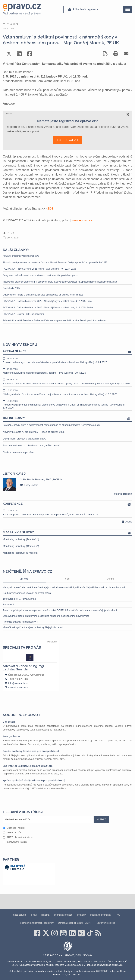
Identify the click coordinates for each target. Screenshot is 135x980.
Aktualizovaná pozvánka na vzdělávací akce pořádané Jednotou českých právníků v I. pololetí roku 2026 (55, 262)
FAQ (118, 915)
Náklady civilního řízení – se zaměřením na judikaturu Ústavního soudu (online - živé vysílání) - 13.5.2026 (67, 392)
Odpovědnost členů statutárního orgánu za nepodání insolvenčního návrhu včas (46, 616)
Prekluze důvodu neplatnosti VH (20, 622)
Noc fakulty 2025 (11, 288)
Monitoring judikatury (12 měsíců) (21, 546)
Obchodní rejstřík (14, 828)
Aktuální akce (67, 352)
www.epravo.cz (82, 220)
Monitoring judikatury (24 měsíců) (21, 539)
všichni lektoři (123, 494)
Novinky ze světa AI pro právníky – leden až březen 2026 (34, 432)
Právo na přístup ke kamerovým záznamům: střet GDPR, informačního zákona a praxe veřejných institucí (60, 610)
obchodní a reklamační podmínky (37, 923)
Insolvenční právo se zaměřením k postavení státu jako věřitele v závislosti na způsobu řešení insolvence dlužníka (60, 282)
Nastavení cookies (106, 923)
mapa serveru (19, 915)
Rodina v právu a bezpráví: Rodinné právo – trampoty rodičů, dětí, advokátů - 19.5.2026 (67, 513)
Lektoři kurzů (14, 474)
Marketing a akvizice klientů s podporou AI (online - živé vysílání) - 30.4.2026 (67, 371)
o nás (34, 915)
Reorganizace (11, 736)
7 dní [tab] (67, 579)
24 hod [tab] (24, 579)
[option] (67, 484)
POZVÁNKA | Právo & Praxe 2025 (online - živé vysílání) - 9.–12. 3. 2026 (39, 269)
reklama (45, 915)
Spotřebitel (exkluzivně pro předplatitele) (28, 766)
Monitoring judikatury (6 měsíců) (20, 553)
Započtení (8, 604)
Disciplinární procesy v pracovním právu (24, 439)
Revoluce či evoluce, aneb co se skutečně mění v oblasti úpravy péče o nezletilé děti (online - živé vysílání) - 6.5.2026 (67, 381)
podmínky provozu (63, 915)
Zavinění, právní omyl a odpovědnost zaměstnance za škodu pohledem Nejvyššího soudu (51, 425)
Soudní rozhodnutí (22, 715)
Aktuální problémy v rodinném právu (21, 256)
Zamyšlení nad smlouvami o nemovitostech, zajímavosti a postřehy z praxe (40, 275)
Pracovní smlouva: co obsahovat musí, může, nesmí (31, 445)
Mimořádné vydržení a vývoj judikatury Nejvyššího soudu (34, 627)
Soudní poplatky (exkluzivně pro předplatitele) (31, 751)
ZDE (51, 209)
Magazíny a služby (67, 533)
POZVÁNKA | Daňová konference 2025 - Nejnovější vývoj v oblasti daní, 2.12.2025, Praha (48, 308)
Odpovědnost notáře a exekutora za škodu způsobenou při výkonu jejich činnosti (43, 295)
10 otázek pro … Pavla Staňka (19, 599)
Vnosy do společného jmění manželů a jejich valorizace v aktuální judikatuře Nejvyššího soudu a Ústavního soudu (64, 587)
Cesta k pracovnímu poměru (18, 452)
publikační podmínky (100, 915)
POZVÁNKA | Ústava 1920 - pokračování (23, 314)
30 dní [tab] (111, 579)
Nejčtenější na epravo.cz (27, 571)
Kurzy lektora (29, 485)
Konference (67, 504)
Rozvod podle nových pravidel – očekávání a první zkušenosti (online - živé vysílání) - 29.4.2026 (67, 360)
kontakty (82, 915)
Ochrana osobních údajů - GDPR (75, 923)
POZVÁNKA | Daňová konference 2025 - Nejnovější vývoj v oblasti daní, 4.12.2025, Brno (47, 301)
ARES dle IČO (13, 833)
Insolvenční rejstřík (15, 842)
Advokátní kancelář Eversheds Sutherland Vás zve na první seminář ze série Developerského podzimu (54, 320)
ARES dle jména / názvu (18, 837)
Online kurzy (67, 418)
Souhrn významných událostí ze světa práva (27, 593)
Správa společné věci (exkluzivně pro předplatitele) (34, 781)
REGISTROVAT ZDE (67, 140)
